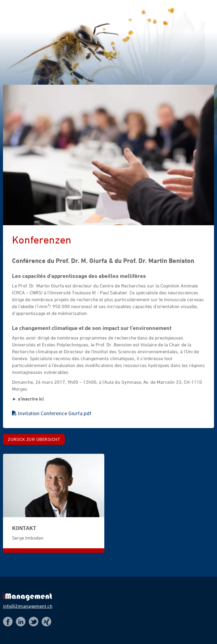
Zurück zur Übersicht (34, 439)
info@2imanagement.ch (28, 606)
